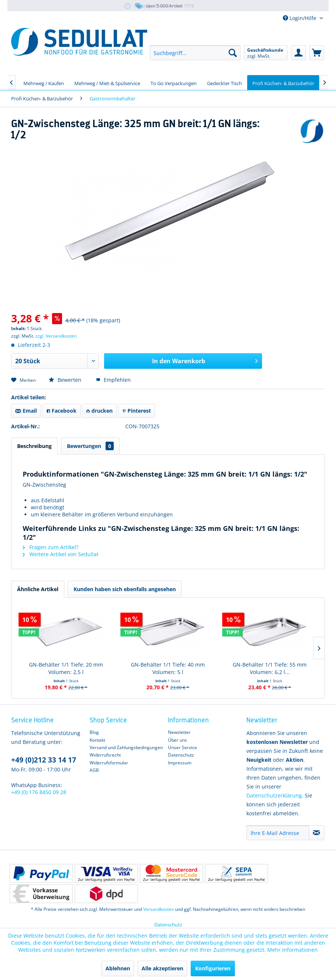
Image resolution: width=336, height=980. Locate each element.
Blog (94, 732)
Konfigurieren (213, 968)
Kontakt (97, 740)
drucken (99, 411)
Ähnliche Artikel (38, 589)
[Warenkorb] (317, 53)
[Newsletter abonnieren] (317, 833)
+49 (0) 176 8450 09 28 (39, 792)
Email (26, 411)
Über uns (177, 740)
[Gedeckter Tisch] (224, 83)
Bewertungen (90, 446)
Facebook (62, 411)
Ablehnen (118, 968)
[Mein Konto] (298, 53)
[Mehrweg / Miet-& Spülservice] (107, 83)
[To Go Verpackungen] (174, 83)
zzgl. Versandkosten (56, 336)
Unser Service (182, 747)
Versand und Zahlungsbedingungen (126, 747)
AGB (94, 770)
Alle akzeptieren (162, 968)
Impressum (180, 763)
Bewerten (66, 380)
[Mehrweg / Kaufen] (44, 83)
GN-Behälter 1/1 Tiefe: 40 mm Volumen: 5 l (168, 668)
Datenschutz (181, 755)
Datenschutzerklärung (274, 795)
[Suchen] (233, 53)
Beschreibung (34, 446)
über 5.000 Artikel (158, 6)
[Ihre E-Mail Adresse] (278, 833)
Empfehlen (113, 380)
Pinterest (137, 411)
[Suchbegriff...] (195, 53)
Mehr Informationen (293, 950)
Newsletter (179, 732)
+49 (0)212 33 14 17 (44, 760)
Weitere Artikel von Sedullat (61, 554)
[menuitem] (195, 53)
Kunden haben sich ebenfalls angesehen (125, 589)
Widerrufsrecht (105, 755)
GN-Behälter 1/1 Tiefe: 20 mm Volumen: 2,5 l (66, 668)
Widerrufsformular (109, 763)
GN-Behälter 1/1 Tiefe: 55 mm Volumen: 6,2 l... (270, 668)
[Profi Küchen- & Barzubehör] (283, 83)
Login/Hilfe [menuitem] (300, 18)
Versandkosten (159, 909)
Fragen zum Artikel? (51, 547)
